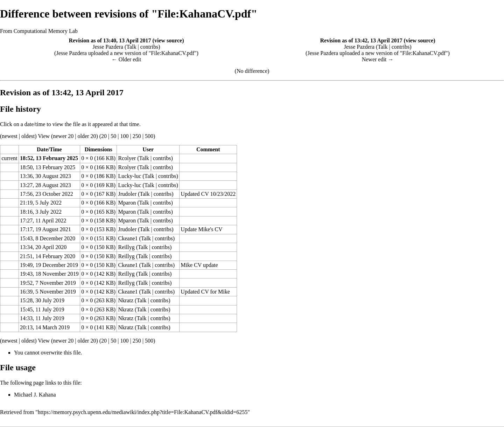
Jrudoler (127, 194)
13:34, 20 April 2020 (43, 247)
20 (104, 136)
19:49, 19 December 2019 (49, 265)
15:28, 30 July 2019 (42, 300)
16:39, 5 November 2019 (48, 292)
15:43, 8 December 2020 (48, 238)
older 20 (87, 136)
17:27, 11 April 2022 (43, 221)
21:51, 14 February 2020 (48, 256)
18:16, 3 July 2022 (41, 212)
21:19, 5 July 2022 (41, 203)
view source (168, 40)
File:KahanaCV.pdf (173, 53)
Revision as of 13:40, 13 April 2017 (110, 40)
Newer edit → (378, 59)
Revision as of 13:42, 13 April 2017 (361, 40)
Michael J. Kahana (35, 395)
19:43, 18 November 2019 (49, 274)
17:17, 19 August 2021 (45, 229)
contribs (149, 47)
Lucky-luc (130, 176)
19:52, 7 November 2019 (48, 283)
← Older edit (126, 59)
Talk (131, 47)
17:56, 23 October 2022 (47, 194)
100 (124, 136)
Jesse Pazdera (108, 47)
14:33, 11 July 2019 (42, 318)
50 (113, 136)
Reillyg (127, 247)
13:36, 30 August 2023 (45, 176)
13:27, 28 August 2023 (45, 185)
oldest (28, 136)
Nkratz (126, 300)
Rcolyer (127, 158)
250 (137, 136)
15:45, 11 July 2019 (42, 309)
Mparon (127, 203)
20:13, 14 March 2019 (45, 327)
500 (149, 136)
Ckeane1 (128, 238)
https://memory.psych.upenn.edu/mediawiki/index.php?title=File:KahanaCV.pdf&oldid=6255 (143, 412)
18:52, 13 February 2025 (49, 158)
